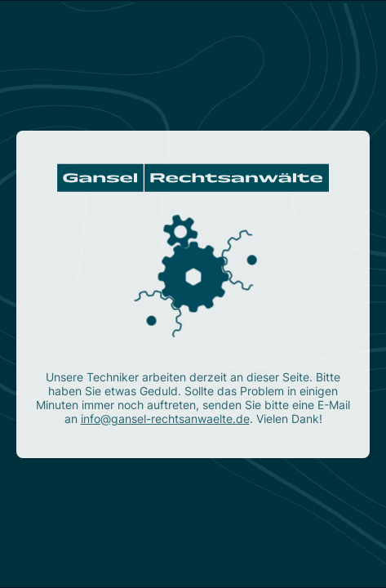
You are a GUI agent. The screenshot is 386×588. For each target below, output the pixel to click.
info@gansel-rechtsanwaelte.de (165, 419)
